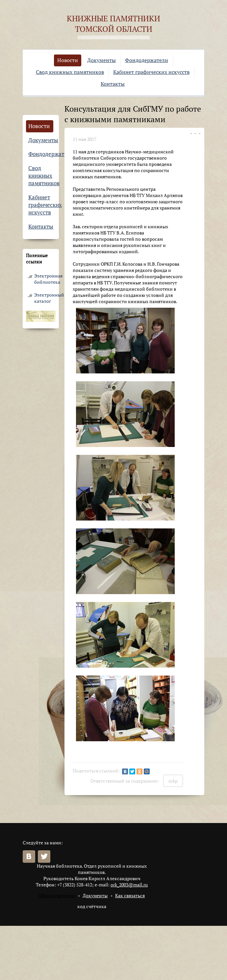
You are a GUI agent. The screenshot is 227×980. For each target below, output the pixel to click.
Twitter (44, 857)
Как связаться (130, 895)
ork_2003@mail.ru (129, 885)
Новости (68, 60)
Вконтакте (29, 857)
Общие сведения (57, 895)
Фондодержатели (147, 60)
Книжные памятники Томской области (113, 24)
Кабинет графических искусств (151, 72)
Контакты (113, 84)
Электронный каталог (45, 298)
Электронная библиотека (45, 279)
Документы (101, 60)
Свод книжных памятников (70, 72)
